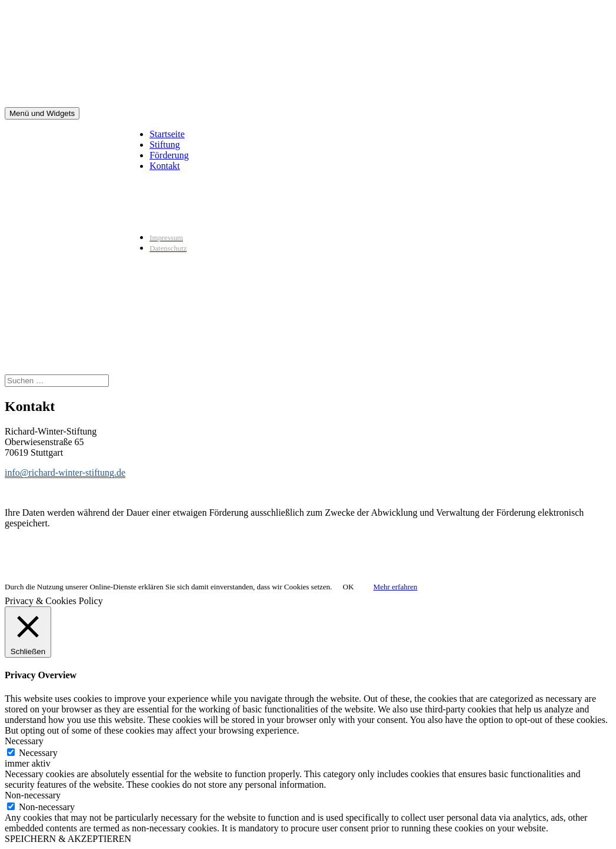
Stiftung (165, 145)
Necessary (38, 753)
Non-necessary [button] (33, 795)
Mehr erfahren (396, 587)
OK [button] (349, 587)
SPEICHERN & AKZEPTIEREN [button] (68, 839)
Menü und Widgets (42, 113)
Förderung (169, 155)
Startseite (167, 134)
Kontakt (165, 166)
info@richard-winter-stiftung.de (65, 472)
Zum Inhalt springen (5, 5)
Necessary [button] (24, 741)
